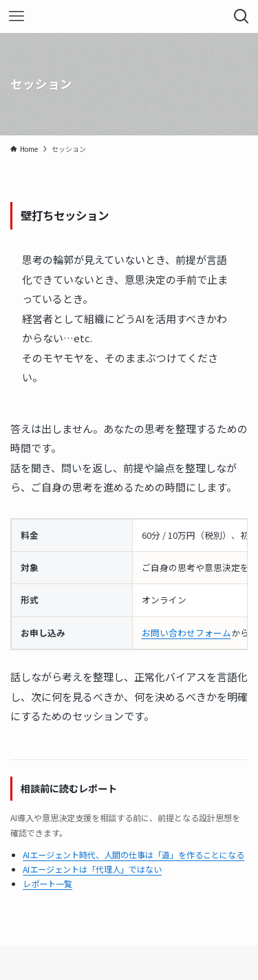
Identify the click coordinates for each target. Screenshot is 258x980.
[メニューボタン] (17, 16)
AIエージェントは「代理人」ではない (92, 869)
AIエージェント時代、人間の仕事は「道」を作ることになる (133, 855)
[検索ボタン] (241, 16)
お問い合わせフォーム (186, 633)
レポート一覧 (47, 883)
